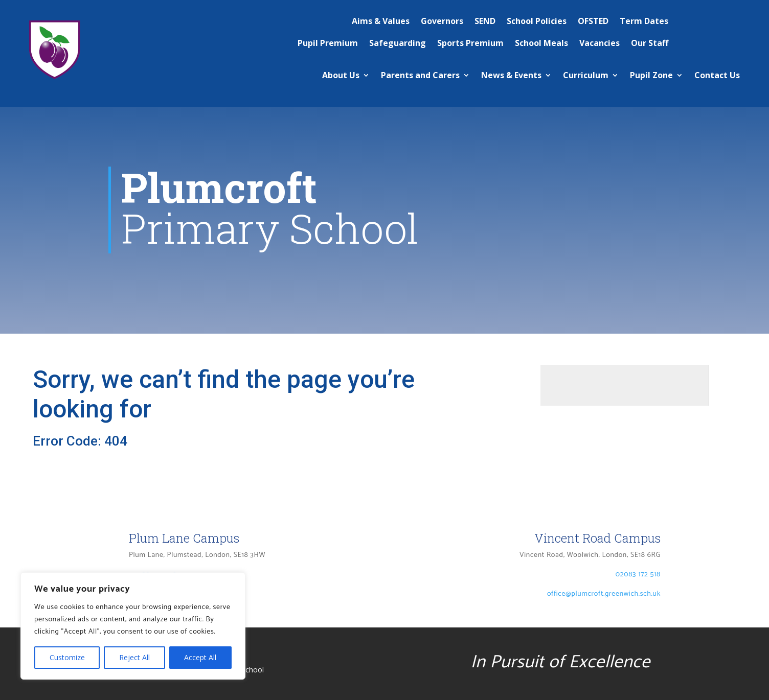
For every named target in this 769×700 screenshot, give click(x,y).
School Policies (537, 21)
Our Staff (650, 43)
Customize (67, 657)
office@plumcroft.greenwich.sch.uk (604, 594)
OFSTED (593, 21)
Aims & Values (381, 21)
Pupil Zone (651, 75)
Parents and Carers (420, 75)
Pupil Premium (328, 43)
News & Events (511, 75)
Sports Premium (470, 43)
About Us (341, 75)
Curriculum (586, 75)
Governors (442, 21)
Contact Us (717, 75)
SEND (485, 21)
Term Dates (644, 21)
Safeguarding (398, 43)
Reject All (134, 657)
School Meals (541, 43)
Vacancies (600, 43)
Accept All (200, 657)
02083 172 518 (638, 575)
